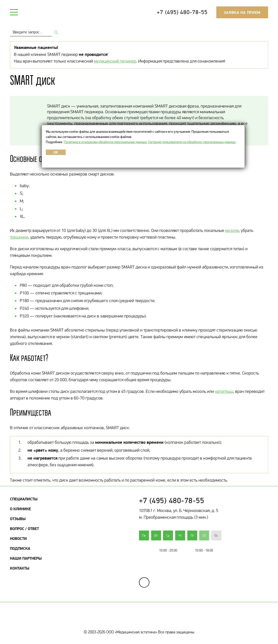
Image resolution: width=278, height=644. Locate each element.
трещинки (19, 237)
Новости (18, 538)
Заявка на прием (242, 12)
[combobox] (31, 32)
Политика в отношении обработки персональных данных (105, 142)
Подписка (20, 548)
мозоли (232, 230)
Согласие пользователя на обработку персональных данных (192, 142)
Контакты (20, 568)
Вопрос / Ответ (24, 529)
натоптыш (224, 391)
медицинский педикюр (115, 61)
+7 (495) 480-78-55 (182, 12)
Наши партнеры (26, 558)
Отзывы (18, 519)
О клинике (20, 509)
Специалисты (24, 499)
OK (56, 152)
